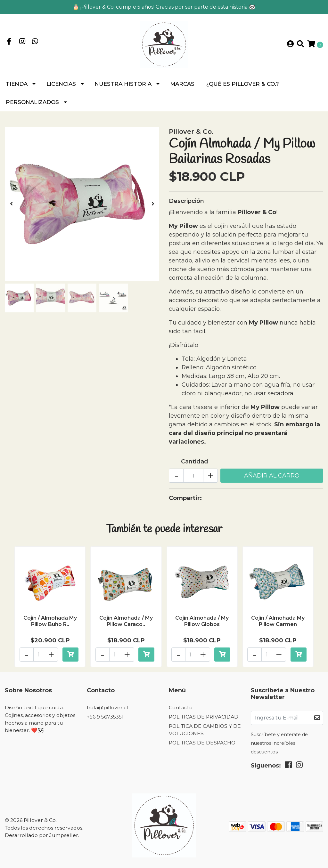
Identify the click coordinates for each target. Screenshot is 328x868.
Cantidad (195, 464)
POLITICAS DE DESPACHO (202, 743)
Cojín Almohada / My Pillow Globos (202, 623)
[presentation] (11, 206)
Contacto (181, 708)
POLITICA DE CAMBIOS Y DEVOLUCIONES (205, 730)
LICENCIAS (61, 86)
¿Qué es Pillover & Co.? (243, 86)
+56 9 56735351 (105, 717)
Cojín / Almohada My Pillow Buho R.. (50, 623)
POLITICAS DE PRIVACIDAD (204, 717)
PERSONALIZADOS (32, 105)
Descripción (186, 204)
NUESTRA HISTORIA (123, 86)
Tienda (17, 86)
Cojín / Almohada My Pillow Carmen (278, 623)
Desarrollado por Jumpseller (41, 836)
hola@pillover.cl (107, 708)
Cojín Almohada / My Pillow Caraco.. (126, 623)
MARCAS (182, 86)
